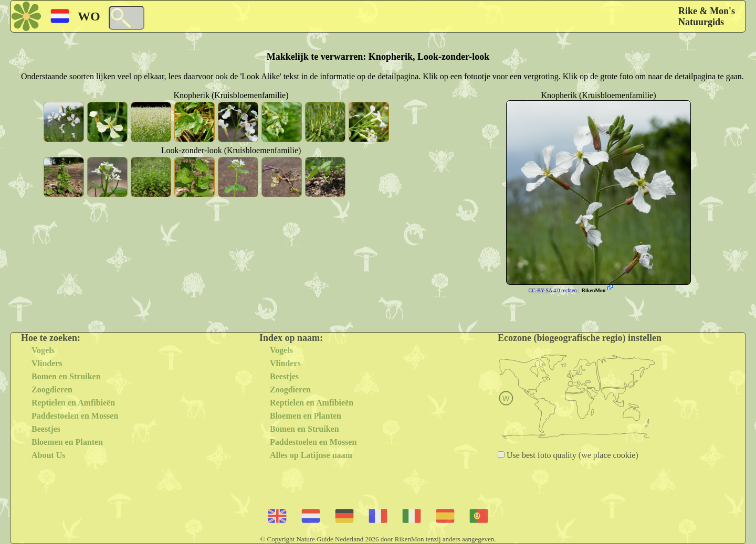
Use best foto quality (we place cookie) (571, 455)
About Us (48, 455)
